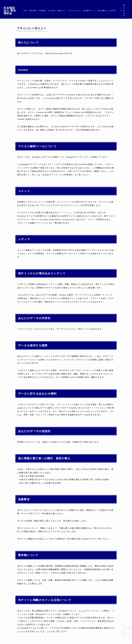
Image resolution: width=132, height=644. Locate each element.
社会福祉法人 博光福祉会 (10, 11)
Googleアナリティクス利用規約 (57, 175)
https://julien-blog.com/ (56, 53)
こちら (50, 631)
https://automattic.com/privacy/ (59, 220)
